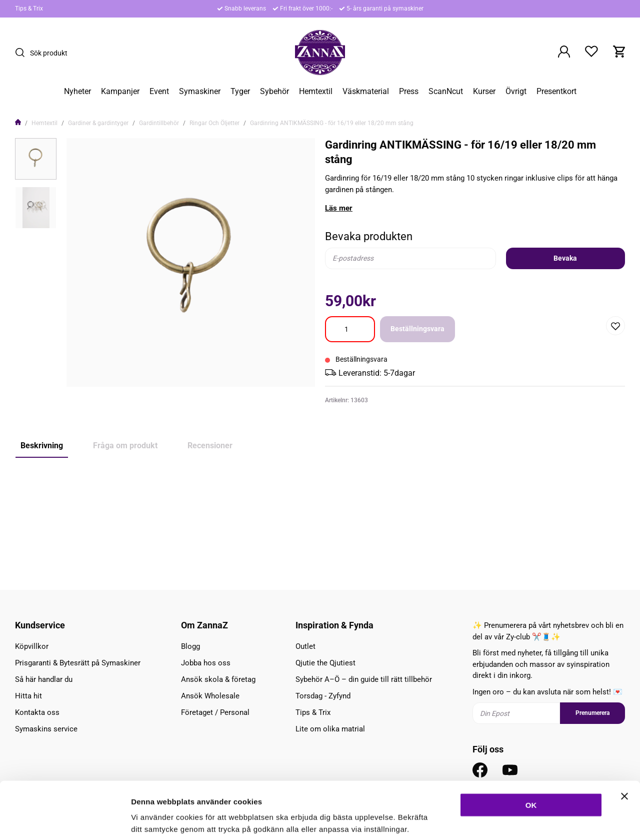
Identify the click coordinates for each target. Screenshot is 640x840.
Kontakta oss (37, 712)
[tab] (36, 159)
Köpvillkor (32, 646)
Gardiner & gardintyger (98, 123)
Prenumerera (592, 713)
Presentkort (556, 92)
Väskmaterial (366, 92)
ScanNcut (446, 92)
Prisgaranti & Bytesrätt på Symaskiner (78, 663)
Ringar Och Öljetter (214, 123)
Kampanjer (120, 92)
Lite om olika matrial (330, 729)
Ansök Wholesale (210, 696)
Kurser (484, 92)
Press (409, 92)
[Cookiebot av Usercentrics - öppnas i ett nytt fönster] (65, 820)
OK (531, 756)
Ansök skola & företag (218, 679)
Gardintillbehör (159, 123)
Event (159, 92)
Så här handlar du (44, 679)
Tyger (240, 92)
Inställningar (543, 820)
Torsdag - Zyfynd (323, 696)
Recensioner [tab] (210, 446)
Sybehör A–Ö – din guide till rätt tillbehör (364, 679)
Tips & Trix (29, 9)
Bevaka (565, 258)
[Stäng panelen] (624, 747)
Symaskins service (46, 729)
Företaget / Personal (215, 712)
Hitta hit (28, 696)
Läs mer (339, 208)
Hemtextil (316, 92)
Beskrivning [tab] (42, 446)
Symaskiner (200, 92)
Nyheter (77, 92)
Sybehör (274, 92)
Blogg (190, 646)
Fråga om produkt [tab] (125, 446)
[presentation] (36, 159)
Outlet (305, 646)
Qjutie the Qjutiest (325, 663)
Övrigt (516, 92)
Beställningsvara (417, 329)
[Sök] (22, 53)
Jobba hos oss (206, 663)
